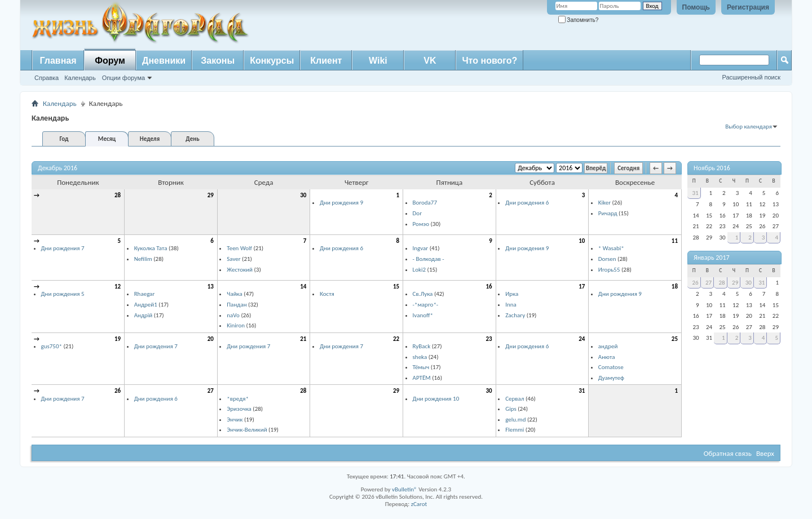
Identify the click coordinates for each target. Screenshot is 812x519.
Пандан (237, 305)
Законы (218, 61)
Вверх (765, 453)
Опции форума (123, 78)
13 (211, 287)
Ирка (512, 294)
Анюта (607, 357)
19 (118, 339)
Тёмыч (421, 367)
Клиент (326, 61)
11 (675, 241)
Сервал (515, 399)
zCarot (419, 504)
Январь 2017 (712, 258)
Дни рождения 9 (341, 203)
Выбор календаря (749, 127)
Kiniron (236, 325)
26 (118, 391)
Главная (58, 61)
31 (582, 391)
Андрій (144, 315)
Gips (511, 409)
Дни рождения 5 (63, 294)
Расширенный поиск (751, 77)
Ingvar (421, 248)
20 (211, 339)
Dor (417, 213)
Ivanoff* (423, 315)
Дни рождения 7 (63, 248)
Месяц (107, 139)
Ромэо (421, 224)
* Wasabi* (611, 248)
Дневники (164, 61)
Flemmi (515, 430)
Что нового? (489, 61)
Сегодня (628, 168)
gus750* (52, 346)
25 (675, 339)
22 (396, 339)
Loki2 (420, 270)
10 (582, 241)
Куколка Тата (151, 248)
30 (303, 195)
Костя (327, 294)
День (192, 139)
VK (430, 61)
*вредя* (238, 399)
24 (582, 339)
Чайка (235, 294)
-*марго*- (426, 305)
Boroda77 (425, 203)
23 (489, 339)
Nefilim (143, 259)
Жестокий (240, 270)
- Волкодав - (429, 259)
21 (303, 339)
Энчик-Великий (247, 430)
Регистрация (748, 7)
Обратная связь (728, 453)
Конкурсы (272, 61)
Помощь (696, 7)
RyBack (422, 346)
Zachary (515, 315)
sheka (420, 357)
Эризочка (239, 409)
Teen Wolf (239, 248)
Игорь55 (609, 270)
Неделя (150, 139)
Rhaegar (145, 294)
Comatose (611, 367)
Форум (110, 61)
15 (396, 287)
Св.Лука (423, 294)
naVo (233, 315)
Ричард (608, 213)
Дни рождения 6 (527, 203)
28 (118, 195)
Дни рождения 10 (436, 399)
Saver (233, 259)
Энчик (235, 420)
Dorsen (607, 259)
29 (211, 195)
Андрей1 (146, 305)
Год (64, 139)
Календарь (80, 78)
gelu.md (515, 420)
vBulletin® (405, 489)
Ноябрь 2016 (712, 168)
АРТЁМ (422, 378)
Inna (511, 305)
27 (211, 391)
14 (303, 287)
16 (489, 287)
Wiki (378, 61)
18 (675, 287)
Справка (47, 78)
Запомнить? (579, 20)
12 (118, 287)
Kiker (604, 203)
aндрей (608, 346)
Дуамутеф (611, 378)
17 (582, 287)
